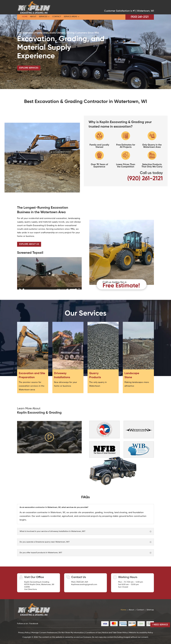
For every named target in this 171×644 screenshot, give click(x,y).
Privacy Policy (24, 633)
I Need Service (160, 625)
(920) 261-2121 (140, 17)
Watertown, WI (145, 11)
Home (25, 17)
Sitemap (150, 610)
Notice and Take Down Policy (115, 633)
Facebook (34, 624)
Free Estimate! (121, 286)
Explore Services (29, 68)
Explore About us (29, 244)
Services (43, 17)
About (33, 17)
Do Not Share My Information (71, 633)
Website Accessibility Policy (141, 633)
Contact (57, 17)
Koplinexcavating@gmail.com (84, 585)
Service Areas (70, 17)
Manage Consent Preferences (44, 633)
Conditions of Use (93, 633)
